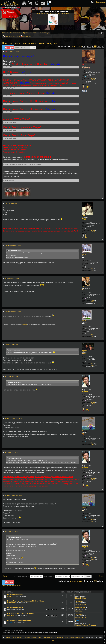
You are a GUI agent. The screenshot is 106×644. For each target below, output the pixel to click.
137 (92, 270)
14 (54, 616)
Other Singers (81, 604)
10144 (93, 404)
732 (92, 364)
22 (98, 47)
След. (101, 576)
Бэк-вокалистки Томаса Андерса (20, 614)
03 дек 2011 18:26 (17, 495)
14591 (93, 232)
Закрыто (9, 48)
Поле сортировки (57, 577)
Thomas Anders (81, 617)
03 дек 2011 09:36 (13, 453)
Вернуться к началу (102, 198)
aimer (11, 622)
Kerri (6, 204)
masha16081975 (80, 608)
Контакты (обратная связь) (33, 637)
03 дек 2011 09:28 (17, 419)
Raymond (7, 344)
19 (90, 47)
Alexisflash (11, 616)
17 (57, 609)
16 (54, 609)
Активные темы (27, 36)
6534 (93, 300)
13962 (93, 79)
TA (5, 377)
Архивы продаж (44, 33)
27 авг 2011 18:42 (14, 52)
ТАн (6, 278)
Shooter (10, 596)
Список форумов (16, 33)
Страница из (76, 47)
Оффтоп (26, 33)
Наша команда (59, 637)
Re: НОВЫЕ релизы (15, 594)
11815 (93, 231)
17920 (93, 402)
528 (92, 302)
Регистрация (101, 2)
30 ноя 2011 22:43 (17, 344)
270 (92, 269)
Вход (93, 2)
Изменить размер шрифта (100, 33)
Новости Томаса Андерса (85, 625)
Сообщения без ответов (12, 36)
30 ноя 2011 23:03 (13, 377)
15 (52, 609)
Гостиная (79, 611)
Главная (5, 33)
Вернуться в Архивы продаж (12, 585)
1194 (93, 443)
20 (93, 47)
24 (103, 47)
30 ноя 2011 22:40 (15, 311)
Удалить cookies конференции (74, 637)
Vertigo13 (7, 419)
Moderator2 (11, 603)
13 (52, 616)
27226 (93, 80)
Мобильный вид (102, 33)
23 (100, 47)
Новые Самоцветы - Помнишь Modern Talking (26, 601)
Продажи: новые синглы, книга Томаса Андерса (30, 43)
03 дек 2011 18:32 (13, 532)
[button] (94, 4)
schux (77, 595)
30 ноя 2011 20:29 (13, 278)
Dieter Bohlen (80, 598)
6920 (93, 365)
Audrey (7, 245)
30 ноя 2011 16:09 (15, 245)
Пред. (5, 576)
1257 (93, 445)
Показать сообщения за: (29, 577)
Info (53, 641)
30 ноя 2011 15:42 (14, 204)
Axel (6, 52)
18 (88, 47)
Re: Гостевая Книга (15, 607)
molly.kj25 (78, 601)
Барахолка (33, 33)
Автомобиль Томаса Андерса (19, 620)
